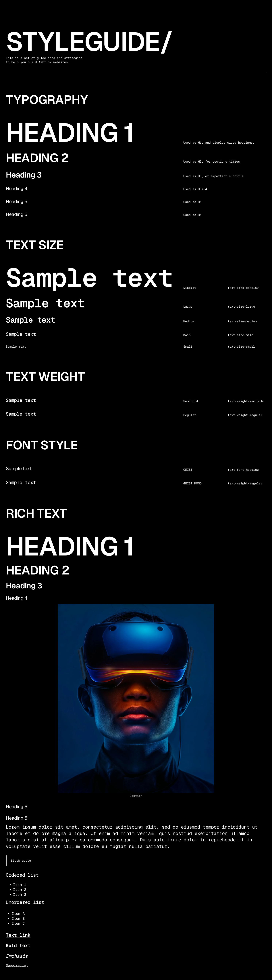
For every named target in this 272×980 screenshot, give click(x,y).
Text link (18, 935)
